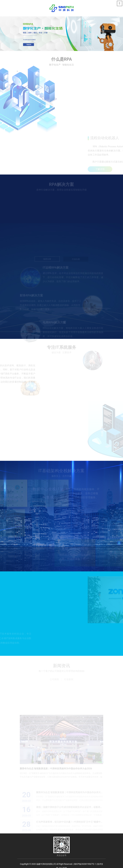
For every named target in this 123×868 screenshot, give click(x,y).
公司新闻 (54, 680)
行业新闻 (69, 680)
